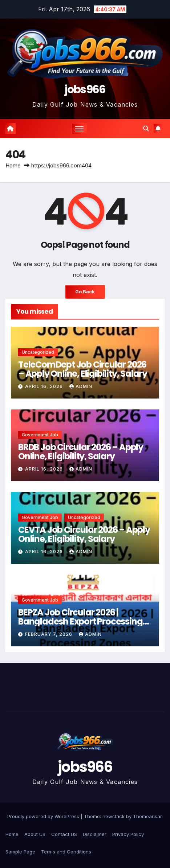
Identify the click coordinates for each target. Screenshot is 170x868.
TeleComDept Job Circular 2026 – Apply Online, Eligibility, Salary (83, 369)
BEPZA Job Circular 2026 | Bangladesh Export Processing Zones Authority (80, 621)
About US (35, 834)
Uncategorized (38, 352)
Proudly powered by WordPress (44, 816)
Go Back (85, 292)
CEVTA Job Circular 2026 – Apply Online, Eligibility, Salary (84, 534)
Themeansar (147, 816)
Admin (81, 386)
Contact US (64, 834)
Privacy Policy (128, 834)
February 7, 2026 (49, 634)
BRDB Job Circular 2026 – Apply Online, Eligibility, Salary (81, 452)
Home (13, 165)
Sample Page (20, 852)
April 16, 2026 (45, 386)
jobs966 (85, 90)
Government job (40, 435)
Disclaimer (95, 834)
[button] (146, 128)
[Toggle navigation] (80, 128)
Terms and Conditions (66, 852)
